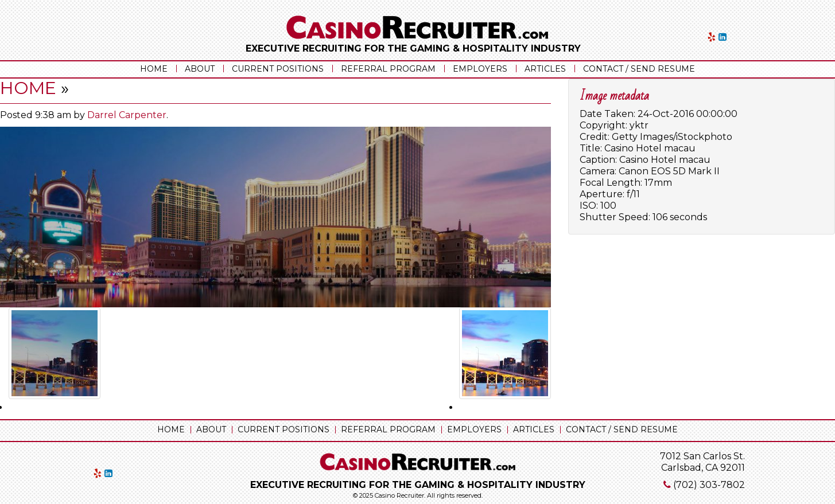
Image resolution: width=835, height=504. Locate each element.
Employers (480, 69)
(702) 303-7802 (709, 485)
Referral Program (388, 69)
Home (154, 69)
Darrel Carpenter (127, 115)
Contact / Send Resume (639, 69)
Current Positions (278, 69)
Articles (545, 69)
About (200, 69)
